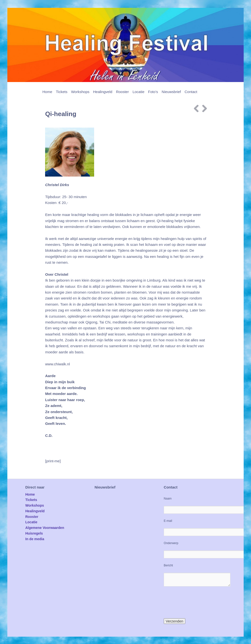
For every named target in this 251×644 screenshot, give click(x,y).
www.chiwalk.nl (57, 364)
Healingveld (103, 92)
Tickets (62, 92)
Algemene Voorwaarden (45, 528)
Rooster (122, 92)
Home (47, 92)
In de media (35, 539)
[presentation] (201, 602)
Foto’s (153, 92)
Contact (191, 92)
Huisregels (34, 533)
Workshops (80, 92)
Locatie (138, 92)
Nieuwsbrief (171, 92)
